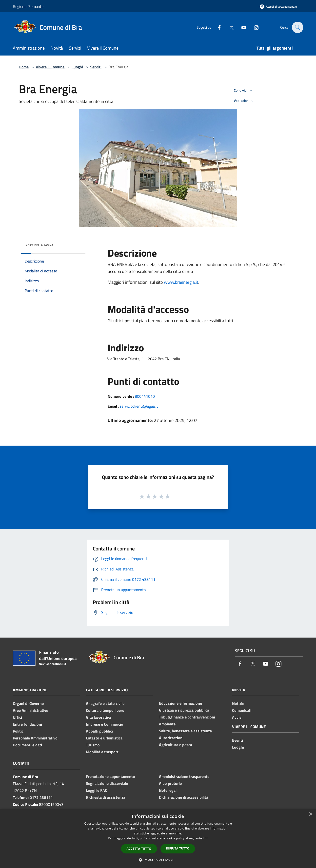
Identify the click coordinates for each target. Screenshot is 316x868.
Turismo (93, 745)
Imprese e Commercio (105, 724)
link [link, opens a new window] (206, 838)
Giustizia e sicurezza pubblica (184, 710)
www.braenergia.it (181, 282)
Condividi (244, 91)
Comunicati (242, 710)
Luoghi (77, 67)
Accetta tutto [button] (139, 849)
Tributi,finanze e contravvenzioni (187, 717)
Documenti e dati (27, 745)
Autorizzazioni (171, 738)
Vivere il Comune (51, 67)
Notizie (238, 703)
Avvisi (237, 717)
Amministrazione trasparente (184, 776)
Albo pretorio (170, 783)
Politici (19, 731)
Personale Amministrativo (35, 738)
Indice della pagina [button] (39, 245)
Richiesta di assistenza (106, 797)
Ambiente (167, 724)
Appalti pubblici (99, 731)
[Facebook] (216, 27)
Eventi (237, 740)
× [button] (310, 814)
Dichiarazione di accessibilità (184, 797)
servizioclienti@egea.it (139, 406)
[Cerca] (297, 27)
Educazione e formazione (180, 703)
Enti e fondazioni (27, 724)
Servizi (96, 67)
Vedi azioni (245, 101)
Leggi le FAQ (97, 790)
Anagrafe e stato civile (105, 703)
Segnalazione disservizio (107, 783)
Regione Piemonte (28, 6)
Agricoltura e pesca (176, 745)
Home (24, 67)
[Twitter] (229, 27)
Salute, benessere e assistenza (185, 731)
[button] (158, 860)
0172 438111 (41, 797)
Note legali (168, 790)
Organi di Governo (28, 703)
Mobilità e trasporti (103, 752)
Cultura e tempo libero (105, 710)
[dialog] (158, 839)
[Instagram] (253, 27)
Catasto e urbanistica (104, 738)
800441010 (145, 396)
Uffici (17, 717)
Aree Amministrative (30, 710)
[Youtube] (241, 27)
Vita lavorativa (98, 717)
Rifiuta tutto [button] (178, 848)
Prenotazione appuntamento (110, 776)
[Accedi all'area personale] (278, 7)
